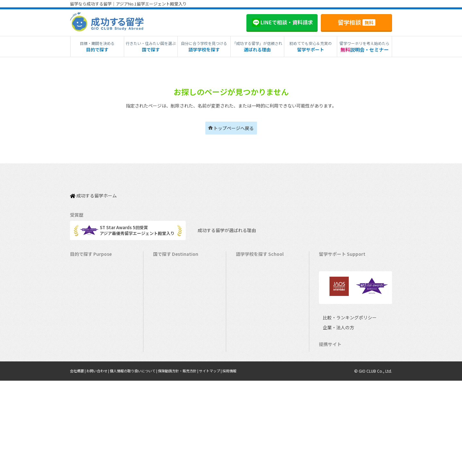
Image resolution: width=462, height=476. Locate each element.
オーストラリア (253, 281)
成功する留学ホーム (93, 192)
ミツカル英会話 (337, 431)
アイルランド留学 (173, 311)
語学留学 (81, 281)
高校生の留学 (86, 371)
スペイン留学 (169, 381)
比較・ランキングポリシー (344, 391)
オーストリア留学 (173, 401)
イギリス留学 (169, 301)
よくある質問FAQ (338, 321)
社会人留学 (84, 401)
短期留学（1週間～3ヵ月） (98, 261)
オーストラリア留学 (175, 281)
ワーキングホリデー (92, 291)
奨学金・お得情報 (339, 281)
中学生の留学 (86, 361)
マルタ (245, 321)
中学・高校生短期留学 (94, 351)
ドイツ (245, 381)
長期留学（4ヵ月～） (93, 271)
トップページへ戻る (234, 128)
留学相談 (357, 22)
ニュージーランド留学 (177, 291)
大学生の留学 (86, 381)
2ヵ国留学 (83, 321)
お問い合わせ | (101, 466)
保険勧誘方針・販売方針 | (190, 466)
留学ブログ (333, 311)
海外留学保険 (335, 291)
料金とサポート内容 (341, 261)
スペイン (247, 371)
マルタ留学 (167, 321)
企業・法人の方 (334, 401)
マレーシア (249, 341)
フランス (247, 351)
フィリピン (249, 331)
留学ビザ (330, 301)
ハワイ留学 (167, 341)
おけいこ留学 (86, 331)
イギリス (247, 301)
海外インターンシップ (94, 301)
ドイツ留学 (167, 391)
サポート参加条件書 (341, 331)
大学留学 (81, 391)
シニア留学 (84, 411)
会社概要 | (79, 466)
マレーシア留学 (171, 351)
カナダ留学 (167, 271)
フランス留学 (169, 361)
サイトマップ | (225, 466)
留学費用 (330, 271)
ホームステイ (86, 311)
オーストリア (251, 391)
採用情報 (246, 466)
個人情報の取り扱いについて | (141, 466)
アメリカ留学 (169, 261)
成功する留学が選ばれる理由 (221, 224)
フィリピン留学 (171, 331)
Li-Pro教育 (332, 441)
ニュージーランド (256, 291)
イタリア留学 (169, 371)
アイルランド (251, 311)
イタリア (247, 361)
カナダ (245, 271)
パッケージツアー (90, 341)
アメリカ (247, 261)
